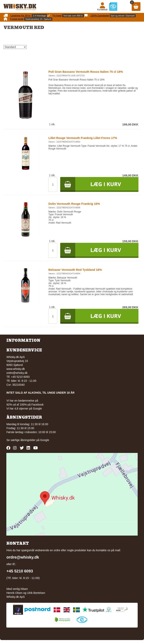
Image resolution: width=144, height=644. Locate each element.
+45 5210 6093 (20, 571)
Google (45, 440)
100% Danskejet (100, 16)
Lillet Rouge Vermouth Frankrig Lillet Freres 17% (83, 138)
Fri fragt (57, 16)
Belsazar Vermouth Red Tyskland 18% (75, 270)
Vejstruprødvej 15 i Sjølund (38, 19)
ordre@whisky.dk (17, 373)
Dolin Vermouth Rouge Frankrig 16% (74, 204)
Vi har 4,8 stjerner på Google (24, 409)
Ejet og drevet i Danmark (123, 16)
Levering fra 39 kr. (21, 16)
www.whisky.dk (16, 369)
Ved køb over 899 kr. (73, 16)
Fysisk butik (17, 19)
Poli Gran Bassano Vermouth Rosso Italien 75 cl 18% (86, 72)
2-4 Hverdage (39, 16)
